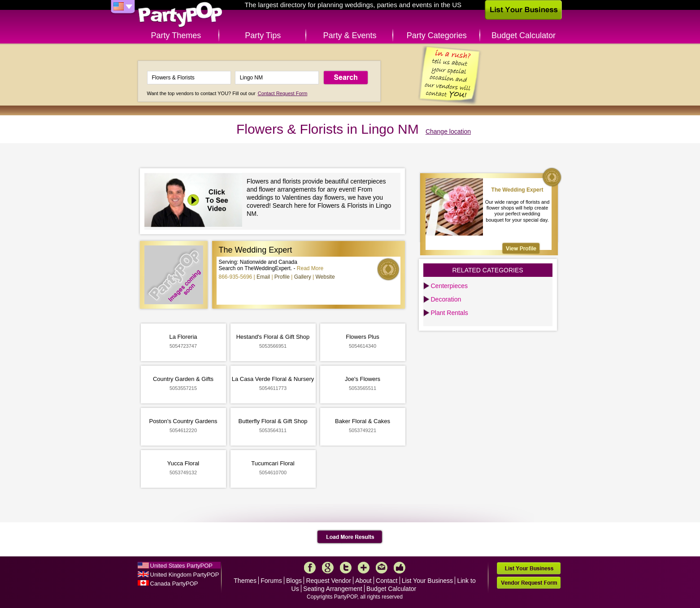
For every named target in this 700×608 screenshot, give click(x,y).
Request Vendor (328, 581)
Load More (350, 537)
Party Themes (176, 35)
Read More (310, 268)
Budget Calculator (524, 35)
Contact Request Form (283, 93)
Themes (245, 581)
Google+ (328, 568)
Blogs (294, 581)
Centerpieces (450, 286)
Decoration (446, 299)
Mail (382, 568)
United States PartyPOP (181, 566)
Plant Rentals (450, 313)
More (364, 568)
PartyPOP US (180, 15)
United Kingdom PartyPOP (185, 575)
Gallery (303, 277)
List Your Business (427, 581)
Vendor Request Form (529, 583)
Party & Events (350, 35)
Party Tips (263, 35)
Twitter (346, 568)
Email (263, 277)
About (363, 581)
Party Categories (437, 35)
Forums (271, 581)
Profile (282, 277)
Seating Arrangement (333, 589)
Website (325, 277)
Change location (448, 131)
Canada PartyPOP (174, 584)
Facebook (310, 568)
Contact (387, 581)
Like (400, 568)
